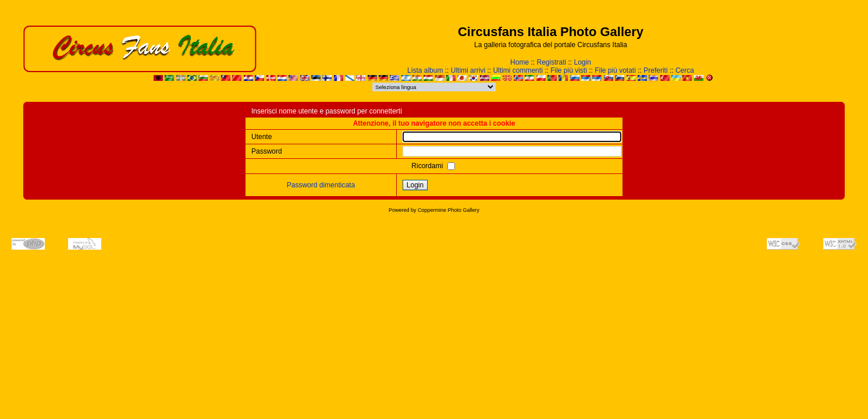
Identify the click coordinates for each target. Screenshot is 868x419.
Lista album (425, 70)
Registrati (551, 62)
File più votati (615, 70)
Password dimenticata (321, 185)
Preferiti (655, 70)
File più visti (569, 70)
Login (583, 62)
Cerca (685, 70)
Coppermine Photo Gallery (449, 210)
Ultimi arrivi (468, 70)
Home (520, 62)
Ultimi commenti (517, 70)
